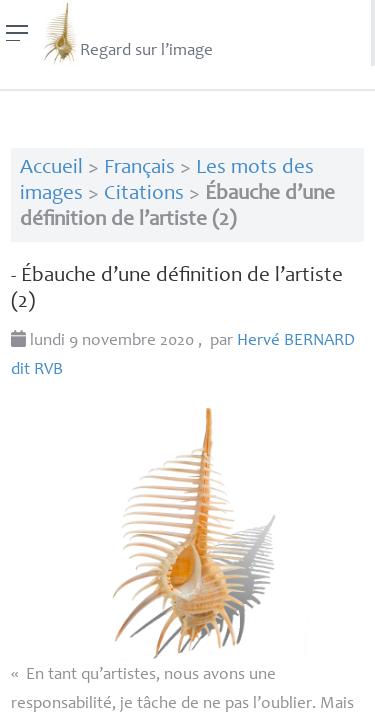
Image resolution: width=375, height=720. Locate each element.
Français (139, 168)
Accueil (51, 168)
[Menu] (17, 33)
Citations (144, 194)
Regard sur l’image (126, 33)
